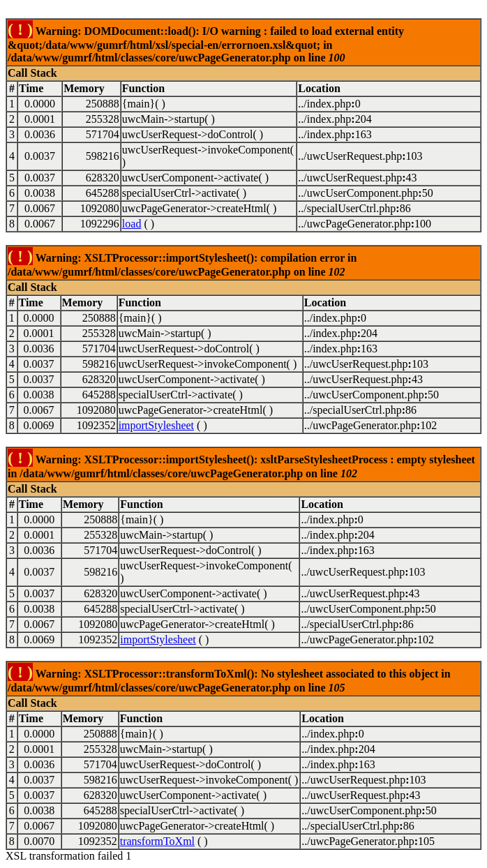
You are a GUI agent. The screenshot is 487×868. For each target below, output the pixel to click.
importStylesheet (156, 425)
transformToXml (157, 841)
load (132, 224)
